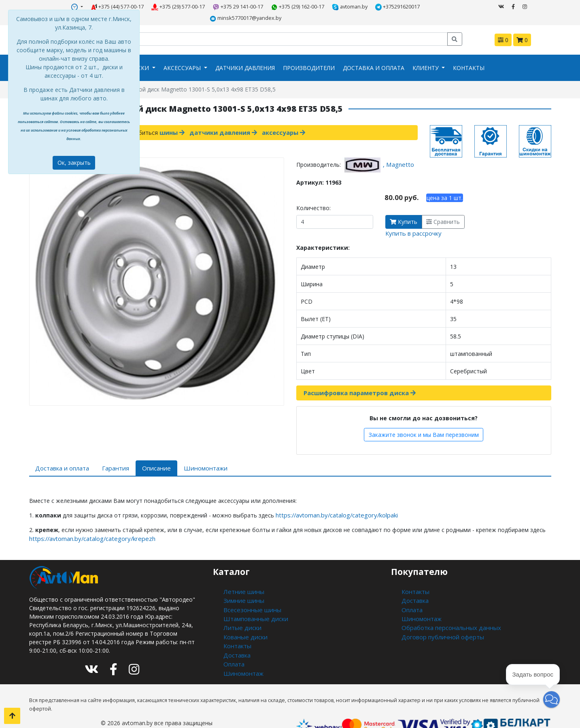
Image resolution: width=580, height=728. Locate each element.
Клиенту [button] (426, 56)
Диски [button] (140, 56)
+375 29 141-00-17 (200, 6)
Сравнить (443, 209)
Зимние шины (242, 584)
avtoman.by (311, 6)
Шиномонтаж (242, 652)
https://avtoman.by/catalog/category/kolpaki (334, 500)
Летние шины (242, 575)
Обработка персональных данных (448, 609)
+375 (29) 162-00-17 (259, 6)
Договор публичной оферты (441, 618)
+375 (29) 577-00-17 (140, 6)
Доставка (237, 635)
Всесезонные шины (250, 592)
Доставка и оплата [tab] (62, 454)
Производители (309, 56)
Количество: (313, 195)
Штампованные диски (254, 601)
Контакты (469, 56)
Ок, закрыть (74, 163)
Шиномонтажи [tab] (197, 454)
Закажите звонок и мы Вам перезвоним (424, 421)
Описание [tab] (151, 454)
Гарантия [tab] (113, 454)
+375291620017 (358, 6)
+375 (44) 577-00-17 (80, 6)
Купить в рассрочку (412, 220)
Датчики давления (245, 56)
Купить (404, 209)
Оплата (234, 643)
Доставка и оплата (374, 56)
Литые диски (241, 609)
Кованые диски (244, 618)
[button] (551, 699)
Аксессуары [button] (183, 56)
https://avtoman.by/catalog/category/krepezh (88, 523)
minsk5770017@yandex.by (423, 6)
